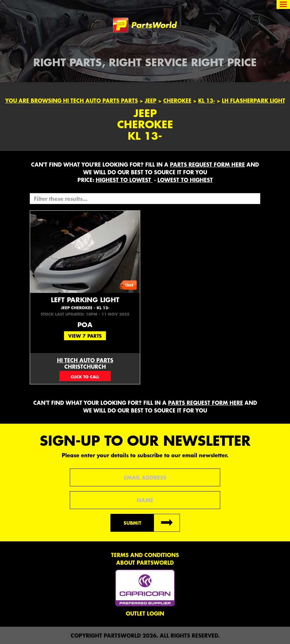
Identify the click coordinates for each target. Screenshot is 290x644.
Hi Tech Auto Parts (85, 360)
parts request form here (207, 164)
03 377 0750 (85, 376)
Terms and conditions (145, 555)
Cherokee (177, 100)
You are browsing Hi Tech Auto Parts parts (72, 100)
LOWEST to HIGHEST (185, 180)
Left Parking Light (85, 303)
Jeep (151, 100)
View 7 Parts (85, 336)
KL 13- (207, 100)
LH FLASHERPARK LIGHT (254, 100)
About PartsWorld (145, 562)
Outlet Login (145, 613)
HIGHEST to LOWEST (124, 180)
